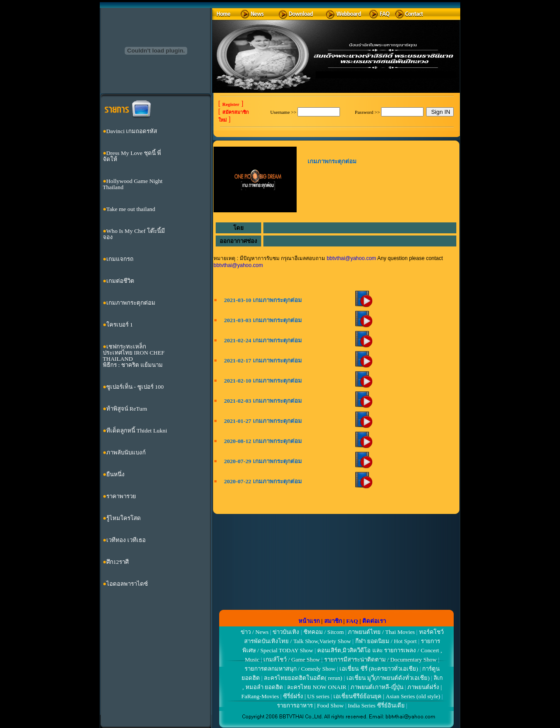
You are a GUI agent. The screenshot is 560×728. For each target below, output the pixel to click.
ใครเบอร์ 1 (120, 325)
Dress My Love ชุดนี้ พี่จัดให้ (132, 156)
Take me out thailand (131, 209)
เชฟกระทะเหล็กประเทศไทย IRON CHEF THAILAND (134, 353)
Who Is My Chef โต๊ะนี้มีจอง (134, 234)
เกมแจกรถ (120, 259)
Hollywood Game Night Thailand (133, 184)
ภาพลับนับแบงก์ (126, 452)
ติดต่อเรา (374, 621)
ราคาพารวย (121, 496)
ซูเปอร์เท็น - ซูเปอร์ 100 (135, 387)
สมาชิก (333, 621)
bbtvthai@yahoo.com (352, 258)
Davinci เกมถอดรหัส (132, 131)
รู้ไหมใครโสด (124, 518)
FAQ (352, 621)
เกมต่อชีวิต (120, 281)
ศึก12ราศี (117, 562)
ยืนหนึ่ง (115, 474)
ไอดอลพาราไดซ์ (127, 584)
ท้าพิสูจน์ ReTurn (127, 409)
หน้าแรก (309, 621)
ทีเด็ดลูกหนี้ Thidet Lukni (137, 431)
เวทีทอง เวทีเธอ (126, 540)
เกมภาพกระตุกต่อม (131, 303)
